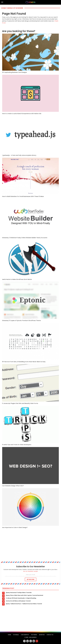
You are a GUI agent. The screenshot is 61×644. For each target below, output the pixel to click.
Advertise (42, 635)
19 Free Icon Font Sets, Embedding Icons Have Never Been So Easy (31, 343)
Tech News (34, 635)
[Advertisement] (31, 547)
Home (4, 8)
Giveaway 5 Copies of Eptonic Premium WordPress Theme (31, 302)
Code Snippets (25, 635)
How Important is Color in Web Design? (31, 508)
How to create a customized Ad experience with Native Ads (31, 95)
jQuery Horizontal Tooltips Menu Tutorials (19, 593)
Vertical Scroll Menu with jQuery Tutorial (18, 601)
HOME (9, 635)
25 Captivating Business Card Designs (31, 53)
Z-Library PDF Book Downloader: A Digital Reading (21, 598)
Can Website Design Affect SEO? (31, 467)
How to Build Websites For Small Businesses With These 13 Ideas (31, 178)
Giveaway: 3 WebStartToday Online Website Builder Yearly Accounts (31, 219)
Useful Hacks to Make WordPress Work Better (31, 260)
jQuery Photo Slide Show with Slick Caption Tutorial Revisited (24, 595)
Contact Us (50, 635)
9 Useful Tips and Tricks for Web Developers (31, 426)
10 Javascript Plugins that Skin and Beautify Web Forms (31, 384)
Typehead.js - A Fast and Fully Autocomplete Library (31, 136)
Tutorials (16, 635)
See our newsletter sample (30, 571)
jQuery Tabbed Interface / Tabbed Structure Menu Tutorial (24, 604)
